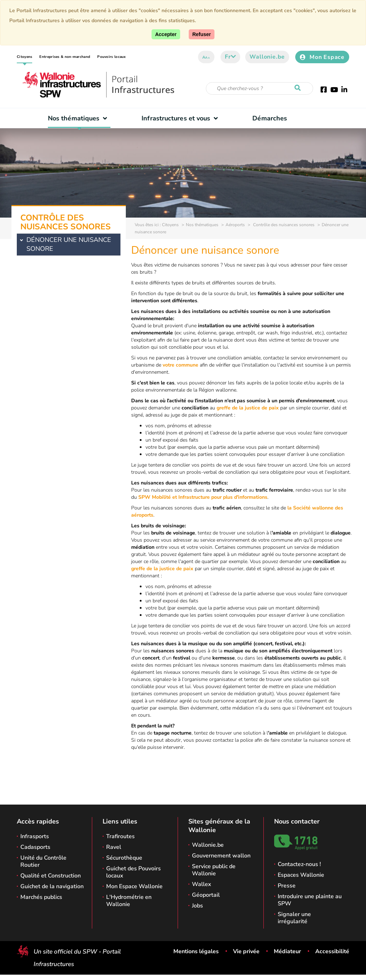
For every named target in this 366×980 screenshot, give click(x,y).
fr (230, 57)
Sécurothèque (124, 858)
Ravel (114, 847)
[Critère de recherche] (259, 88)
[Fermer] (202, 34)
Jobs (197, 906)
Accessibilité (332, 951)
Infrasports (35, 836)
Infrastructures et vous (181, 118)
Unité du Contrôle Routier (43, 861)
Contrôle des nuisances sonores (283, 225)
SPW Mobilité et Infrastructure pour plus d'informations (203, 497)
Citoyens (24, 57)
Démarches (270, 118)
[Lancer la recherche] (299, 88)
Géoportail (206, 895)
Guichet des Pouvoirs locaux (133, 872)
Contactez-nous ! (299, 864)
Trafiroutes (120, 836)
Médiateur (287, 951)
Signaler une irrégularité (294, 918)
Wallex (202, 884)
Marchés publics (41, 897)
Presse (287, 886)
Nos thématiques (79, 118)
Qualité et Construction (51, 876)
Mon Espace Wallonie (134, 886)
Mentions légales (196, 951)
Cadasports (35, 847)
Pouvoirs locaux (112, 57)
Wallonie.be (267, 57)
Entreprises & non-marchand (65, 57)
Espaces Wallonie (301, 875)
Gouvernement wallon (221, 856)
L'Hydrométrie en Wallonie (129, 901)
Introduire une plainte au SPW (310, 900)
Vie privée (246, 951)
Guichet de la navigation (52, 886)
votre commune (180, 365)
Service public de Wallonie (214, 870)
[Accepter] (166, 34)
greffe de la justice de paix (248, 408)
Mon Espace (322, 57)
